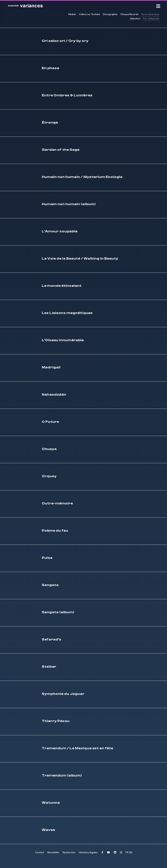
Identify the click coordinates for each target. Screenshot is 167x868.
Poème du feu (55, 531)
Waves (49, 830)
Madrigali (51, 368)
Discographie (110, 14)
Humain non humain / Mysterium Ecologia (82, 178)
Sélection (135, 19)
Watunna (51, 803)
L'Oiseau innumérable (63, 341)
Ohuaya (49, 450)
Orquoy (49, 477)
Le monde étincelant (62, 286)
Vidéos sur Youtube (89, 14)
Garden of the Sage (61, 150)
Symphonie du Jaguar (63, 694)
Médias (72, 14)
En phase (51, 69)
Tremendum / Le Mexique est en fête (78, 749)
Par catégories (151, 19)
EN (131, 853)
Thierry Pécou (56, 722)
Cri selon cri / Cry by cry (65, 42)
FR (127, 853)
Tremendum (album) (62, 776)
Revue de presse (150, 14)
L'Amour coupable (60, 232)
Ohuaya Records (129, 14)
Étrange (50, 123)
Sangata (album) (58, 613)
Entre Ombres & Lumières (67, 96)
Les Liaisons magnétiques (67, 314)
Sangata (50, 586)
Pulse (47, 558)
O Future (50, 422)
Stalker (49, 667)
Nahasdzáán (54, 395)
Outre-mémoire (57, 504)
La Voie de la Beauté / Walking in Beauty (80, 259)
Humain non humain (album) (69, 205)
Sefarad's (52, 640)
